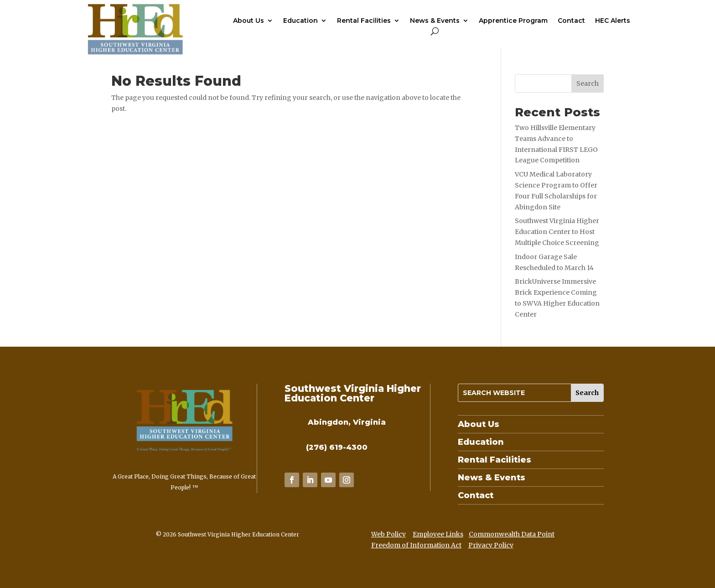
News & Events (435, 21)
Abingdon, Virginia (347, 422)
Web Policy (389, 534)
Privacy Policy (491, 545)
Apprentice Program (513, 21)
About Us (249, 21)
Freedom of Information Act (416, 545)
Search (588, 83)
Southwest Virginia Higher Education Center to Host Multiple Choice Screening (557, 232)
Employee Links (438, 534)
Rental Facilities (364, 21)
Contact (571, 21)
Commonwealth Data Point (512, 534)
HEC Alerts (613, 21)
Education (301, 21)
